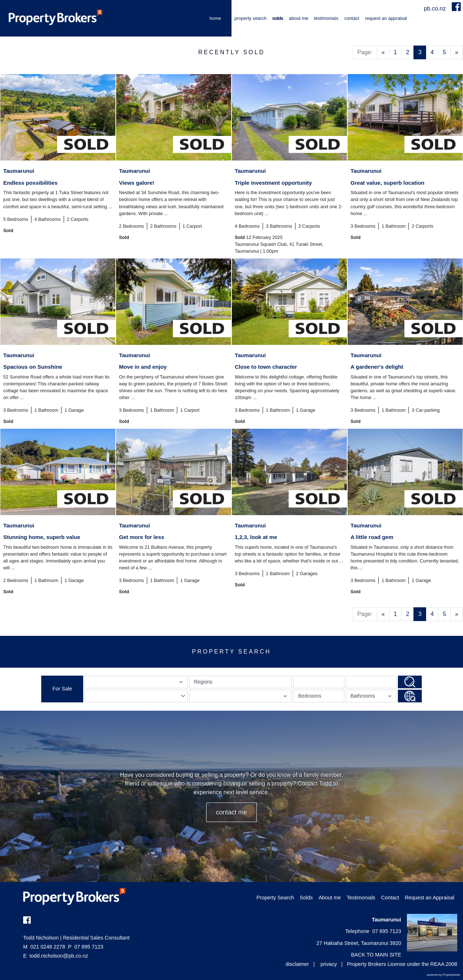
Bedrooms (310, 696)
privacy (329, 964)
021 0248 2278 (44, 947)
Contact (352, 18)
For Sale (62, 689)
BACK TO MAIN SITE (376, 955)
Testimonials (326, 18)
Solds (278, 18)
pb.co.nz (436, 8)
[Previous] (383, 52)
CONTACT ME (231, 812)
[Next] (457, 52)
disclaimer (297, 964)
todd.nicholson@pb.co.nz (59, 956)
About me (299, 18)
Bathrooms (372, 697)
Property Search (250, 18)
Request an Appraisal (386, 18)
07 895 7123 (86, 947)
